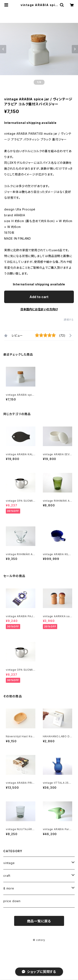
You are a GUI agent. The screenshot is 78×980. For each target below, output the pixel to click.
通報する (69, 320)
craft (7, 876)
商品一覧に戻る (39, 921)
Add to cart (39, 297)
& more (9, 888)
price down (12, 901)
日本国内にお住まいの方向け (39, 309)
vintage (9, 863)
